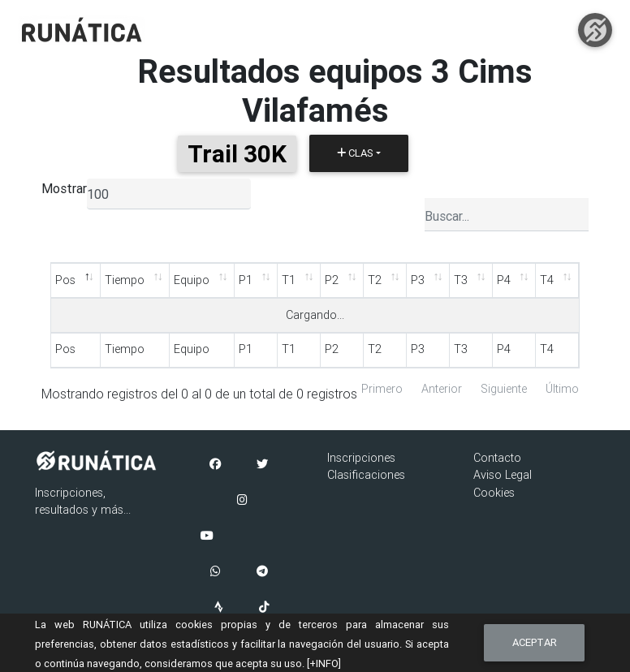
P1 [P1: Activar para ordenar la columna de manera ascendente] (246, 280)
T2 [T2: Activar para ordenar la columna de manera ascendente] (375, 280)
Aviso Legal (503, 475)
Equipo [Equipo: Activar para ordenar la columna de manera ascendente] (192, 280)
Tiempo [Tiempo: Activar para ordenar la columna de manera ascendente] (125, 280)
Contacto (497, 458)
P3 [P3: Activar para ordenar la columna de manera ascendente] (418, 280)
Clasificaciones (366, 475)
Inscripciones (361, 458)
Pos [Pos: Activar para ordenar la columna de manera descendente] (65, 280)
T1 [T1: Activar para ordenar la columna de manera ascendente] (289, 280)
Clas (355, 153)
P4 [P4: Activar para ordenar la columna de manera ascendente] (504, 280)
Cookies (494, 493)
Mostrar (64, 188)
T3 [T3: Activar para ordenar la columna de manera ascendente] (461, 280)
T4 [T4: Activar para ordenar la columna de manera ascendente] (547, 280)
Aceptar (535, 642)
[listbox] (169, 194)
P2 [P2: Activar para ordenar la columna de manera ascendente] (332, 280)
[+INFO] (324, 663)
